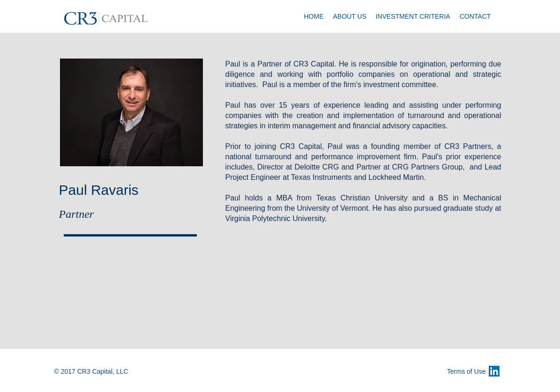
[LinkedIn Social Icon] (494, 371)
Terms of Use (466, 371)
